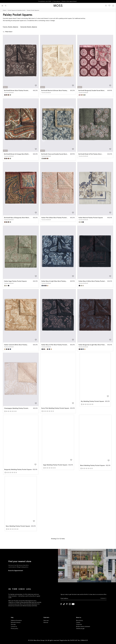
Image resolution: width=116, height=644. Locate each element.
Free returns (57, 1)
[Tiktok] (64, 604)
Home (4, 10)
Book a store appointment (69, 1)
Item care (46, 620)
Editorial (46, 622)
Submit (104, 598)
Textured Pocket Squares (29, 27)
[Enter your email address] (80, 598)
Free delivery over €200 (45, 1)
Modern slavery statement (83, 627)
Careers (78, 622)
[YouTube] (73, 604)
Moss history (79, 620)
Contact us (14, 627)
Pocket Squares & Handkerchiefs (16, 10)
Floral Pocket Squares (11, 27)
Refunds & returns (16, 622)
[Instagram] (70, 604)
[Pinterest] (67, 604)
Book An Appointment (16, 570)
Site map (13, 624)
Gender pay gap (80, 628)
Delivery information (16, 620)
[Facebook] (61, 604)
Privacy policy (14, 628)
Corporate (79, 624)
